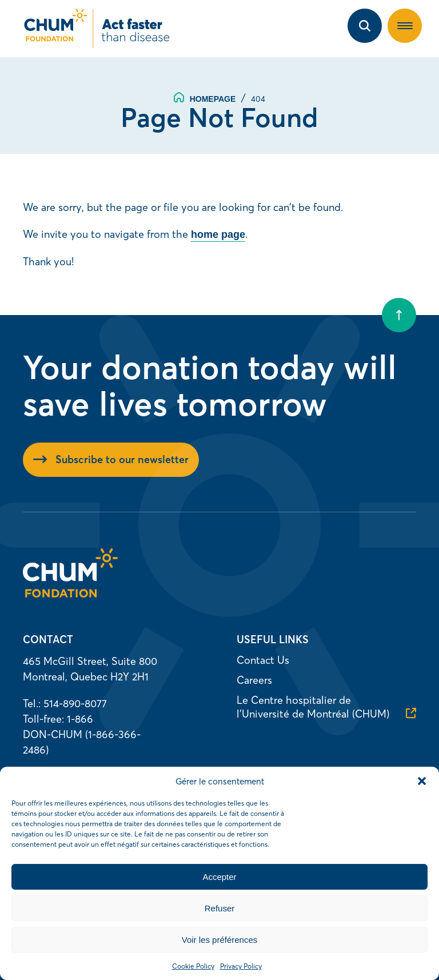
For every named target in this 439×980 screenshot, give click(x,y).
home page (218, 234)
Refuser (220, 908)
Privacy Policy (241, 966)
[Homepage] (70, 594)
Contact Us (263, 660)
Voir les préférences (220, 940)
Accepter (219, 877)
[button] (422, 781)
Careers (254, 680)
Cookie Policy (193, 966)
